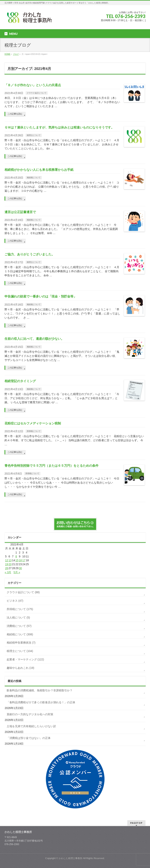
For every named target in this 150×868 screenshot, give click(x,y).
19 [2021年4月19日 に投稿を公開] (7, 564)
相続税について (34, 178)
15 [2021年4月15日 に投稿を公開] (17, 560)
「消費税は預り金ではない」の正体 (29, 738)
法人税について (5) (18, 618)
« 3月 (8, 572)
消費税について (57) (19, 626)
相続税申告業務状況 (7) (21, 643)
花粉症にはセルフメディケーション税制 (33, 423)
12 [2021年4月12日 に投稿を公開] (7, 560)
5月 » (17, 572)
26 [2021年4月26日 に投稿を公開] (7, 568)
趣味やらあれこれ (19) (20, 668)
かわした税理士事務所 (70, 858)
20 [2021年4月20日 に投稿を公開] (10, 564)
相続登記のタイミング (20, 381)
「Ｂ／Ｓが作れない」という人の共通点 (33, 85)
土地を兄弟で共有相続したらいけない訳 (31, 726)
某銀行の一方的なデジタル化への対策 (30, 714)
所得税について (34, 431)
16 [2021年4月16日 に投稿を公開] (20, 560)
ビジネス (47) (15, 601)
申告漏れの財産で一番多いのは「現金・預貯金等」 (41, 296)
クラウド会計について (37, 93)
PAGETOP (136, 823)
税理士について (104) (20, 651)
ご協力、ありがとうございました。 (30, 254)
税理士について (34, 135)
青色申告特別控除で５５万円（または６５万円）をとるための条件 (52, 466)
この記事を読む (15, 114)
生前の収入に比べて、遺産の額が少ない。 (34, 339)
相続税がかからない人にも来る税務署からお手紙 (39, 170)
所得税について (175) (20, 609)
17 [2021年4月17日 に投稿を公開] (24, 560)
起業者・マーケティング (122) (25, 659)
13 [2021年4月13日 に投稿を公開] (10, 560)
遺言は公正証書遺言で (20, 212)
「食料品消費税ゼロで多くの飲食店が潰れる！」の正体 (41, 702)
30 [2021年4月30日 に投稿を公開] (20, 568)
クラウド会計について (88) (23, 592)
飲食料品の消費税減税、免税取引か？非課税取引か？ (40, 690)
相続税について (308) (20, 634)
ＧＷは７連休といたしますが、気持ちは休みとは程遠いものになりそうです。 (59, 127)
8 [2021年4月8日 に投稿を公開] (16, 556)
